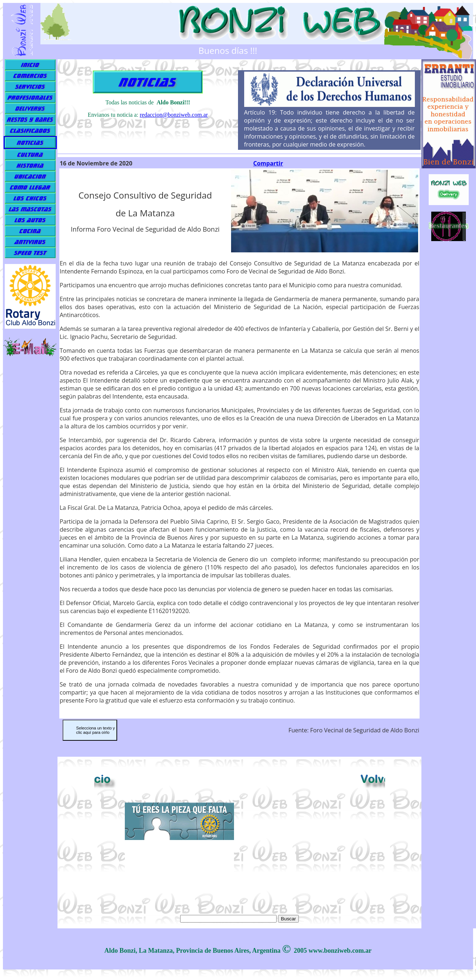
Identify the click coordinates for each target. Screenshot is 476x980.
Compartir (268, 163)
